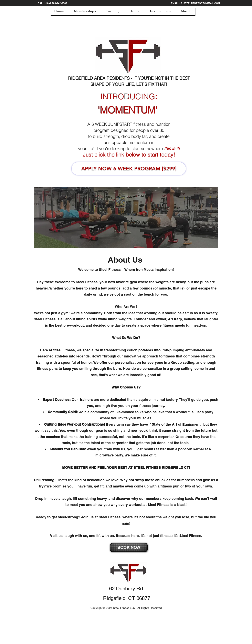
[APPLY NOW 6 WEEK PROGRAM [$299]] (129, 169)
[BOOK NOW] (129, 547)
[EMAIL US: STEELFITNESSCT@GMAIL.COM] (195, 3)
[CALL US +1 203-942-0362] (52, 3)
